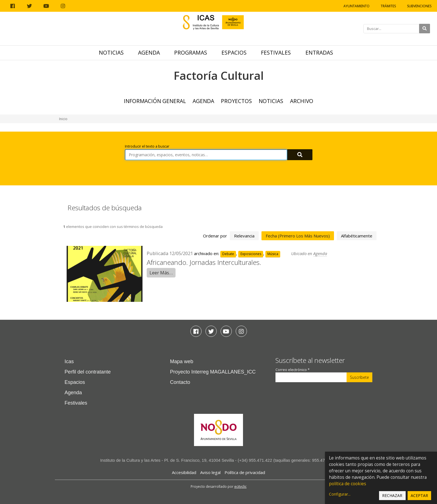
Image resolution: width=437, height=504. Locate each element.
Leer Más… (161, 273)
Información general (155, 101)
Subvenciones (419, 6)
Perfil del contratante (88, 372)
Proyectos (236, 101)
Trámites (388, 6)
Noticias (111, 53)
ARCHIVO (302, 101)
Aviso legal (210, 472)
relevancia (244, 236)
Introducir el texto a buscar (147, 146)
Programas (191, 53)
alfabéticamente (357, 236)
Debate (228, 254)
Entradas (319, 53)
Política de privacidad (245, 472)
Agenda (149, 53)
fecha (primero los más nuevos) (298, 236)
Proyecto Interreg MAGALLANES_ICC (213, 372)
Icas (69, 361)
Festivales (276, 53)
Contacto (180, 382)
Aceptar (419, 495)
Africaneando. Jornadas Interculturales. (204, 262)
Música (273, 254)
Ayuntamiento (357, 6)
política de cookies (348, 484)
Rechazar (392, 495)
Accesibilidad (184, 472)
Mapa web (182, 361)
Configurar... (340, 494)
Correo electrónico (293, 370)
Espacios (234, 53)
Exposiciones (251, 254)
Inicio (63, 119)
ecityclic (240, 487)
